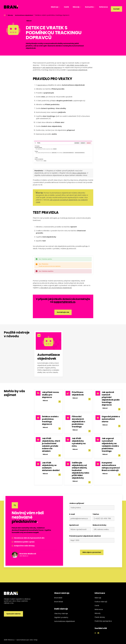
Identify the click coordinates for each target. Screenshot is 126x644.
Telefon (96, 514)
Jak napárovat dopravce (52, 68)
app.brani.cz (42, 85)
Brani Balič (58, 598)
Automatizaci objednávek (77, 70)
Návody (10, 15)
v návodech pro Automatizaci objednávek (55, 288)
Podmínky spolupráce (103, 621)
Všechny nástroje (61, 614)
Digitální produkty (61, 617)
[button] (55, 7)
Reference (104, 7)
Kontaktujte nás (63, 312)
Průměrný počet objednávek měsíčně (85, 536)
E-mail (72, 514)
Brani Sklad (59, 602)
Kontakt (116, 9)
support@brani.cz (64, 302)
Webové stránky (99, 525)
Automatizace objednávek (24, 15)
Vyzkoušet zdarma (13, 614)
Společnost (74, 525)
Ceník (66, 7)
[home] (11, 7)
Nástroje (98, 598)
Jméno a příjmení (77, 503)
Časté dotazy (100, 617)
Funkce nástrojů (101, 602)
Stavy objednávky (79, 173)
